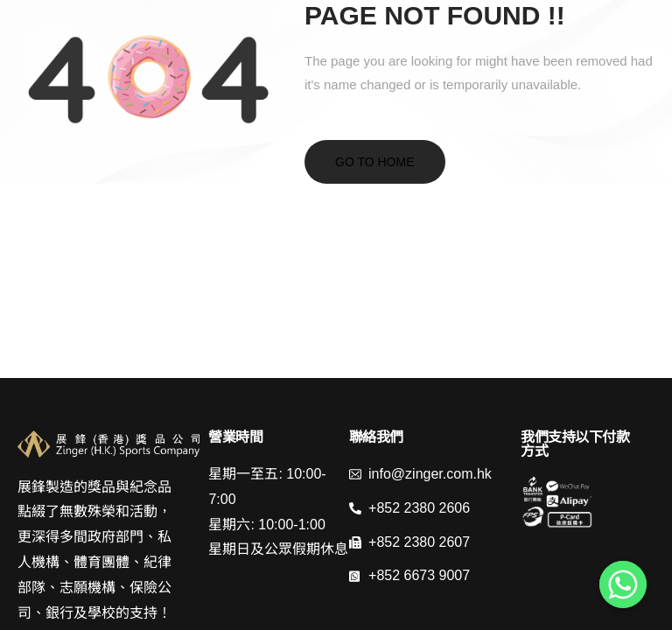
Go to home (375, 162)
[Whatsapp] (623, 584)
